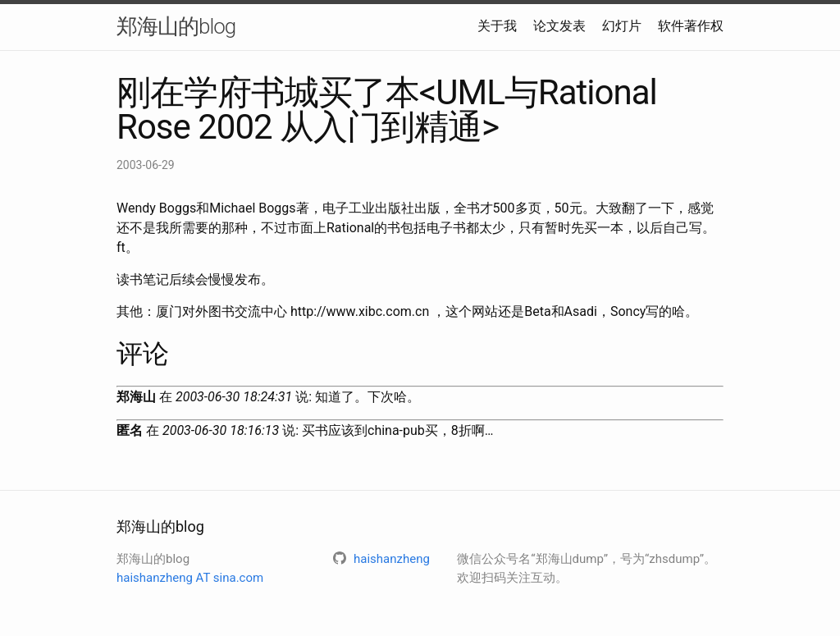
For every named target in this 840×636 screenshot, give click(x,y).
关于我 (497, 26)
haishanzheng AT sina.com (190, 578)
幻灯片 (622, 26)
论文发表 (559, 26)
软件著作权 (691, 26)
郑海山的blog (176, 26)
